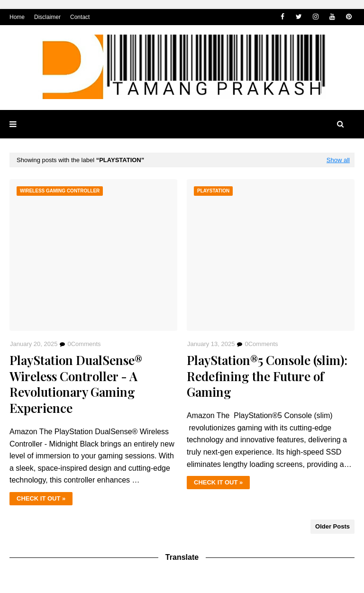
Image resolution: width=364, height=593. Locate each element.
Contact (80, 17)
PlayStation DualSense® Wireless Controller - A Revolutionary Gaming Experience (76, 384)
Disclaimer (47, 17)
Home (17, 17)
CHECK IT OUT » (41, 498)
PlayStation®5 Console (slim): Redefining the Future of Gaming (267, 376)
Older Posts (332, 526)
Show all (338, 160)
